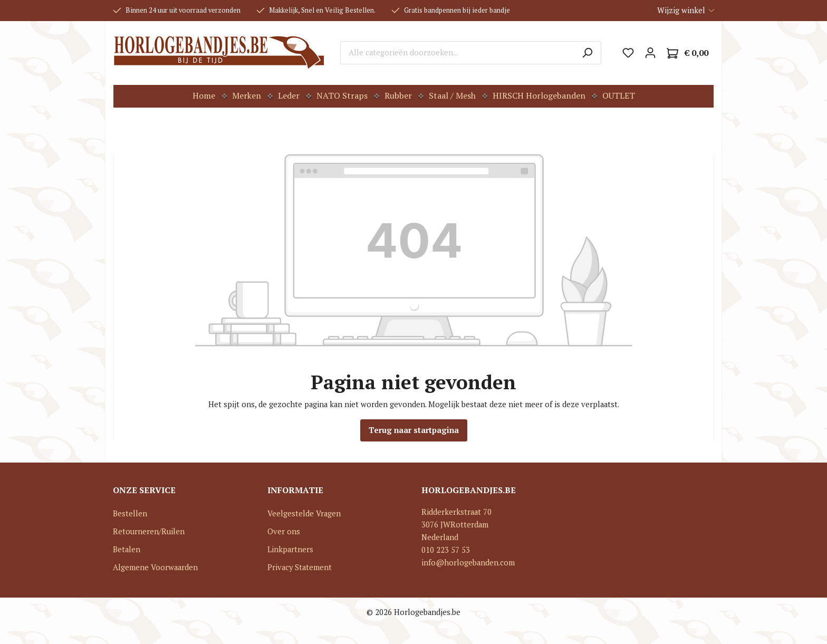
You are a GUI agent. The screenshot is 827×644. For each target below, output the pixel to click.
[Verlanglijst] (628, 53)
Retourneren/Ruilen (149, 531)
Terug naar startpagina (414, 430)
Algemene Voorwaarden (155, 567)
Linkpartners (290, 549)
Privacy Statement (300, 567)
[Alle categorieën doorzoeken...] (457, 53)
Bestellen (130, 513)
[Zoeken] (587, 53)
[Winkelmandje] (687, 53)
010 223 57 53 (446, 550)
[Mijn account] (650, 53)
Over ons (284, 531)
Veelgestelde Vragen (304, 513)
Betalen (127, 549)
